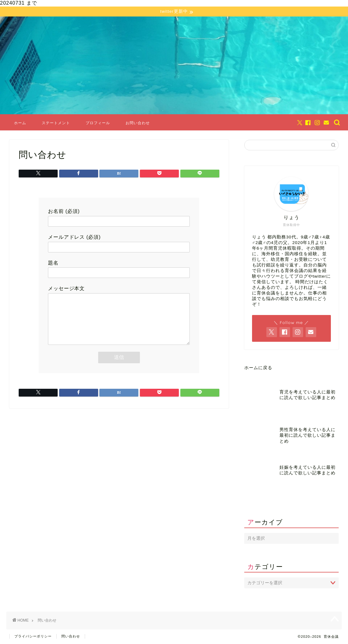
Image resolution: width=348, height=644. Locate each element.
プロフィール (98, 123)
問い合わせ (71, 637)
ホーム (20, 123)
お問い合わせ (138, 123)
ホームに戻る (258, 368)
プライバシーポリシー (33, 637)
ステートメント (56, 123)
